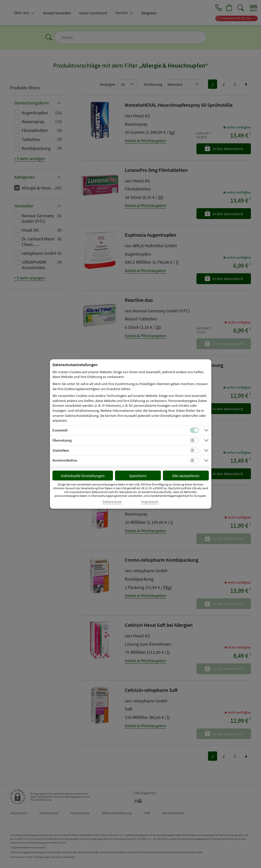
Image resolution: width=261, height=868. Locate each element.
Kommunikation (65, 460)
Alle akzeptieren (186, 476)
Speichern (138, 476)
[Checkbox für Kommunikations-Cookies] (194, 460)
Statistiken (61, 450)
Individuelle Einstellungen (83, 476)
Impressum (150, 502)
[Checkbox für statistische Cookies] (194, 450)
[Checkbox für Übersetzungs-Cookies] (194, 440)
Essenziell (60, 430)
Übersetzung (62, 440)
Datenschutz (112, 502)
